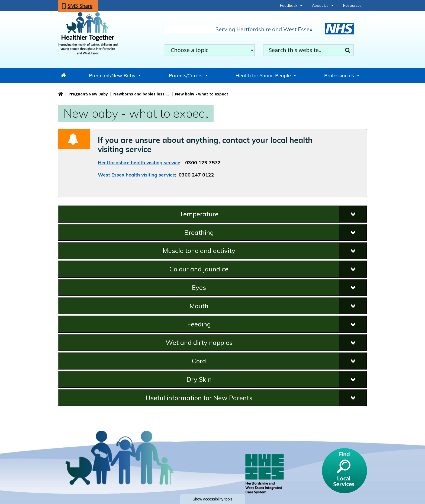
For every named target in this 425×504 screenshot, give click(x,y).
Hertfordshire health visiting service (139, 163)
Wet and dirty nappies (199, 342)
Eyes (199, 287)
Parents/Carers (186, 76)
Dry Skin (199, 379)
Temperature (199, 214)
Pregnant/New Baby (112, 76)
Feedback (289, 5)
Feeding (199, 324)
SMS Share (80, 6)
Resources (352, 5)
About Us (320, 5)
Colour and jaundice (199, 269)
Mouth (199, 306)
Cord (199, 361)
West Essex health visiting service (136, 175)
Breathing (199, 232)
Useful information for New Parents (199, 398)
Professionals (339, 76)
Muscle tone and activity (199, 251)
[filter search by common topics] (209, 50)
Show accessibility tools (212, 499)
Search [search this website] (347, 50)
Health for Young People (263, 76)
